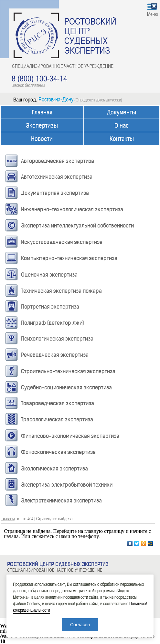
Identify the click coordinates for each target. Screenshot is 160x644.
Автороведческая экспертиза (58, 161)
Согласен (80, 625)
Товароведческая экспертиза (58, 403)
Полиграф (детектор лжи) (53, 323)
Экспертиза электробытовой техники (67, 485)
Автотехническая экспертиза (57, 177)
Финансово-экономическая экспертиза (70, 436)
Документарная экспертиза (55, 193)
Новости (42, 139)
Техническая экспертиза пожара (61, 291)
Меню (153, 14)
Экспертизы (42, 126)
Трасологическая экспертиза (57, 419)
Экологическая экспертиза (54, 469)
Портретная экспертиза (50, 307)
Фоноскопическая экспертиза (58, 452)
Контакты (122, 139)
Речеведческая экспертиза (55, 355)
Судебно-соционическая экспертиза (66, 387)
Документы (122, 112)
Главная (42, 112)
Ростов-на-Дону (56, 99)
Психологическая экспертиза (57, 339)
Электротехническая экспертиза (61, 501)
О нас (122, 126)
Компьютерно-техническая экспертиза (69, 258)
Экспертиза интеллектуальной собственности (77, 226)
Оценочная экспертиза (49, 275)
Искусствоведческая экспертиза (62, 242)
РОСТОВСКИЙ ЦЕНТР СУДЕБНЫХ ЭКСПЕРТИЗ (90, 36)
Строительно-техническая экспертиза (68, 371)
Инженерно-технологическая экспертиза (72, 209)
